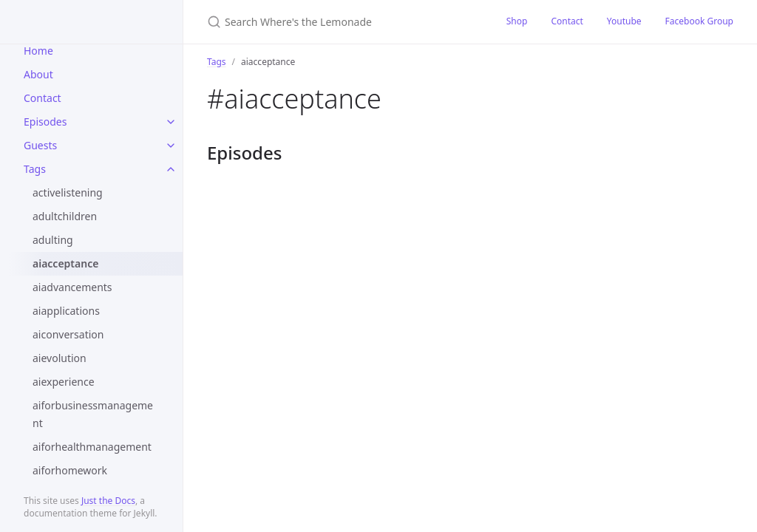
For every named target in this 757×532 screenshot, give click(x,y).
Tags (35, 169)
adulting (53, 240)
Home (38, 51)
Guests (40, 145)
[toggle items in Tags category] (171, 169)
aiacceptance (65, 263)
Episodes (45, 122)
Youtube (624, 21)
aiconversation (68, 334)
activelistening (68, 192)
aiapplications (66, 311)
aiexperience (64, 382)
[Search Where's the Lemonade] (339, 22)
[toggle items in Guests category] (171, 146)
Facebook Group (699, 21)
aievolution (60, 358)
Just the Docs (108, 501)
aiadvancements (72, 287)
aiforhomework (70, 470)
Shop (517, 21)
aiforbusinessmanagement (93, 414)
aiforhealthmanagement (92, 447)
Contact (43, 98)
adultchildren (65, 216)
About (38, 74)
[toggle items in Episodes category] (171, 122)
